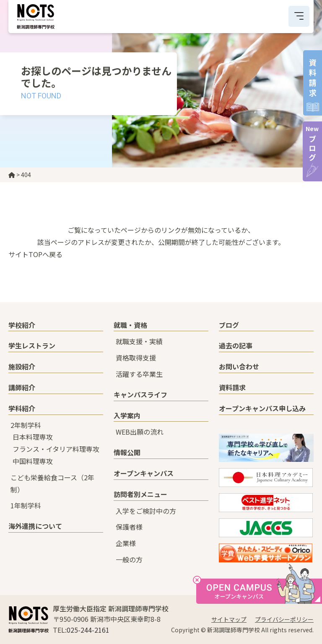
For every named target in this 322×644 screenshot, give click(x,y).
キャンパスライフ (140, 394)
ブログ (312, 143)
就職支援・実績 (139, 341)
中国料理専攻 (33, 461)
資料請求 (232, 387)
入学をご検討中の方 (146, 511)
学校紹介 (22, 325)
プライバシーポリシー (284, 619)
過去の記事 (236, 345)
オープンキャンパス (144, 473)
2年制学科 (26, 425)
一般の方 (129, 559)
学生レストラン (32, 345)
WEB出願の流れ (140, 432)
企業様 (126, 543)
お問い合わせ (239, 366)
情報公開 (127, 452)
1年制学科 (26, 505)
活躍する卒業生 (139, 374)
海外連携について (35, 526)
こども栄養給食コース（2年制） (52, 483)
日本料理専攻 (33, 437)
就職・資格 (130, 325)
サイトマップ (229, 619)
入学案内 (127, 415)
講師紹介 (22, 387)
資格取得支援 (136, 358)
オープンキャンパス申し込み (262, 408)
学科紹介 (22, 408)
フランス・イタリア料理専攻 (56, 449)
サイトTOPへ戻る (35, 254)
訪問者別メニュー (140, 494)
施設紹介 (22, 366)
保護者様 (129, 527)
